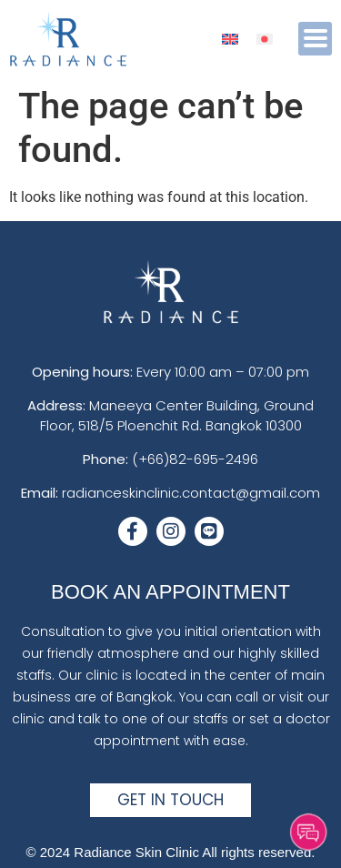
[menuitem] (230, 39)
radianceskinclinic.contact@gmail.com (191, 493)
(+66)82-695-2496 (195, 459)
